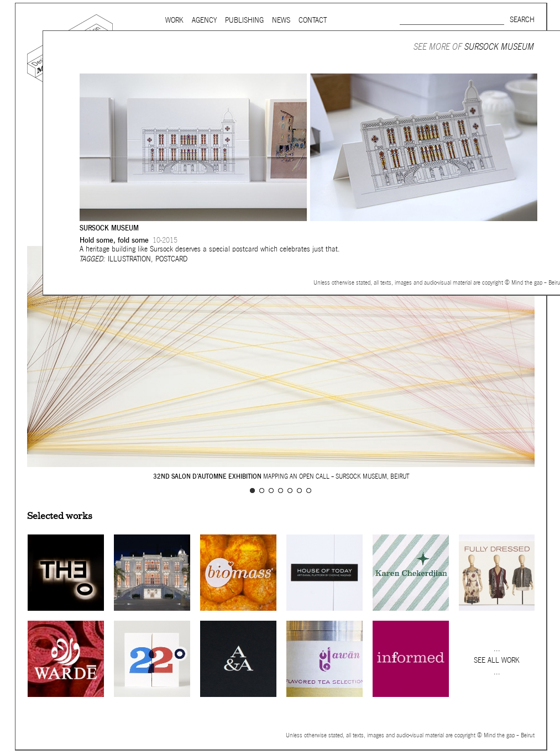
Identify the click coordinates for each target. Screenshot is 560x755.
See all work (497, 660)
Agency (204, 20)
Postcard (171, 259)
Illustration (129, 259)
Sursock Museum (499, 47)
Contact (313, 20)
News (281, 20)
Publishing (244, 20)
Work (174, 20)
